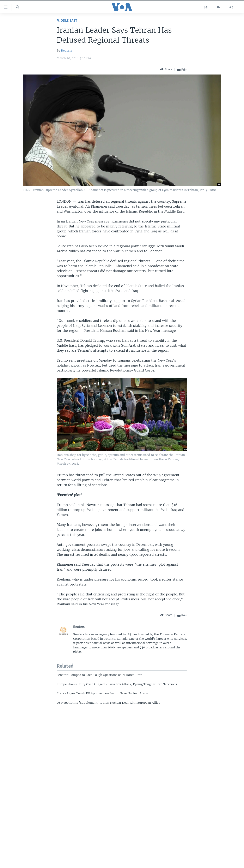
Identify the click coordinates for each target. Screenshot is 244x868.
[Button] (166, 69)
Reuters (67, 50)
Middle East (67, 21)
